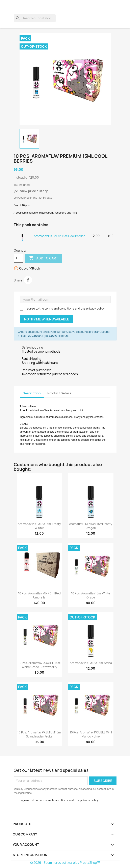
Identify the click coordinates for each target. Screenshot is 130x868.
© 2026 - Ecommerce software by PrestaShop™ (65, 863)
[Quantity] (19, 258)
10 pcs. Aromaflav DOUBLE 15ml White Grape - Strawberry (39, 665)
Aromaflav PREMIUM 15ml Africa (91, 663)
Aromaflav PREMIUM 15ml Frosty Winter (39, 526)
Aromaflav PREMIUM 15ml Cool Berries (60, 236)
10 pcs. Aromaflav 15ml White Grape (91, 595)
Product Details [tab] (59, 393)
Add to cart (43, 258)
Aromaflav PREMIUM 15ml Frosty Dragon (91, 526)
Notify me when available (47, 319)
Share (28, 280)
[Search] (35, 18)
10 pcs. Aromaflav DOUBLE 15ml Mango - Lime (91, 734)
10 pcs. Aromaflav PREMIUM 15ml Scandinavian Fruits (39, 734)
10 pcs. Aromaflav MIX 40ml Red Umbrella (39, 595)
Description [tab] (32, 393)
